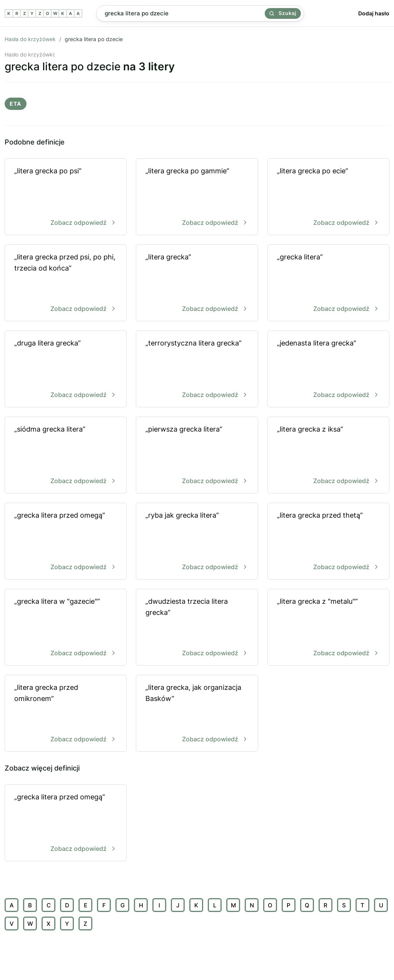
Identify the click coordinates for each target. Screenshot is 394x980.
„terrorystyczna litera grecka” (197, 370)
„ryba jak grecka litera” (197, 542)
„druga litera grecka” (66, 370)
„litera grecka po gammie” (197, 197)
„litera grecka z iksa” (328, 456)
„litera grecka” (197, 283)
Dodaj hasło (374, 13)
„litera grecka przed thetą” (328, 542)
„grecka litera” (328, 283)
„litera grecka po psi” (66, 197)
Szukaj (283, 13)
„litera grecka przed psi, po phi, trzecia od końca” (66, 283)
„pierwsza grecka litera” (197, 456)
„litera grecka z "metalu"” (328, 628)
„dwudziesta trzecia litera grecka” (197, 628)
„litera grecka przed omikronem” (66, 714)
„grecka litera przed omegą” (66, 542)
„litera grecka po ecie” (328, 197)
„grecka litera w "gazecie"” (66, 628)
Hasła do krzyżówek (30, 39)
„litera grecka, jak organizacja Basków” (197, 714)
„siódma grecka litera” (66, 456)
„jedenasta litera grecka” (328, 370)
